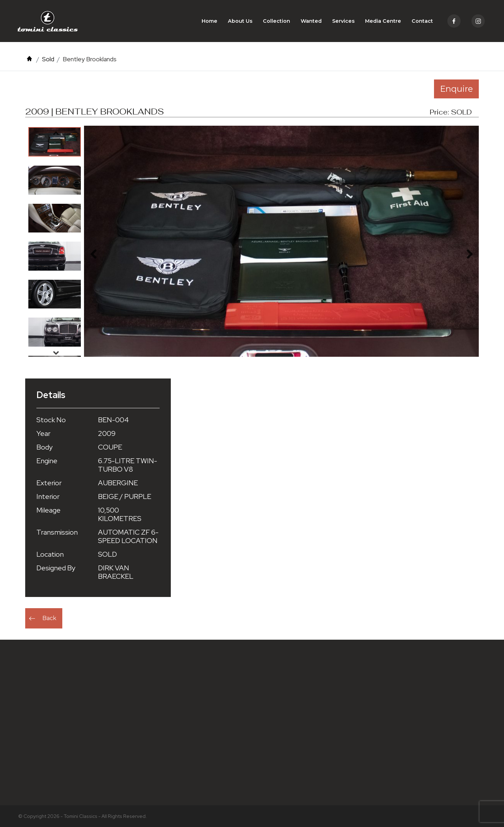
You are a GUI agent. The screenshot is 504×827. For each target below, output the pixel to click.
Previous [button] (56, 133)
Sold (48, 59)
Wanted (311, 21)
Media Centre (383, 21)
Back (49, 618)
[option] (55, 142)
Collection (276, 21)
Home (209, 21)
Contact (422, 21)
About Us (240, 21)
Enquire (456, 89)
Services (343, 21)
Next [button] (56, 353)
